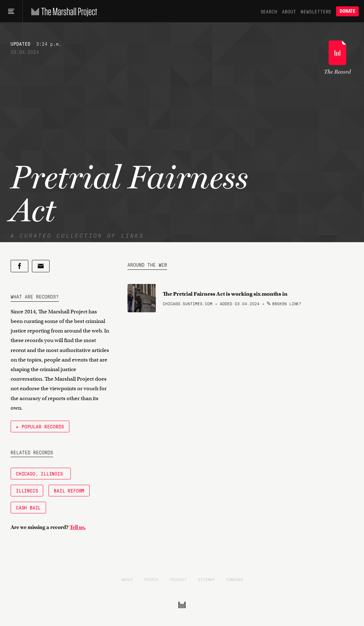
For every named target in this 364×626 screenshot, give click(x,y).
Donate (347, 11)
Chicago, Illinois (41, 473)
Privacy (178, 579)
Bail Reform (69, 490)
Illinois (27, 490)
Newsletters (316, 11)
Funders (235, 579)
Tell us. (78, 527)
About (289, 11)
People (151, 579)
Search (269, 11)
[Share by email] (41, 266)
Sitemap (206, 579)
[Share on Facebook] (19, 266)
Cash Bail (28, 507)
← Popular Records (40, 426)
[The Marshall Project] (62, 11)
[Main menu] (11, 11)
